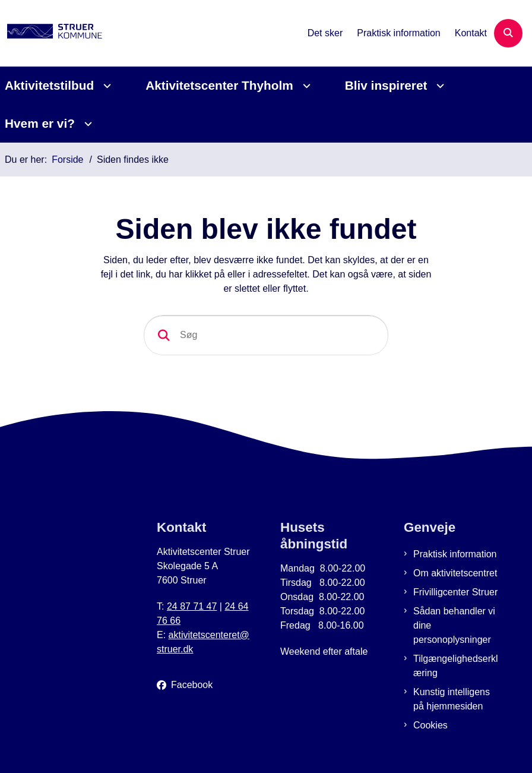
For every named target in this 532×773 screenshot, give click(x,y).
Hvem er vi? (40, 123)
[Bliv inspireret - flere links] (438, 86)
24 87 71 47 (192, 606)
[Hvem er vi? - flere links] (86, 124)
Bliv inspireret (386, 85)
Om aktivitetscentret (455, 573)
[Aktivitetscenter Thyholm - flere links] (305, 86)
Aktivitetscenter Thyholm (219, 85)
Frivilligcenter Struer (455, 592)
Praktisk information (455, 554)
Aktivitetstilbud (49, 85)
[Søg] (266, 335)
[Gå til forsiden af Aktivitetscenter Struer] (51, 33)
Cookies (430, 725)
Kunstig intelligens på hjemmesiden (452, 699)
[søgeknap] (164, 335)
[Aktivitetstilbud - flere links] (105, 86)
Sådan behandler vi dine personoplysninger (454, 625)
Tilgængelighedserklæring (456, 666)
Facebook (192, 685)
